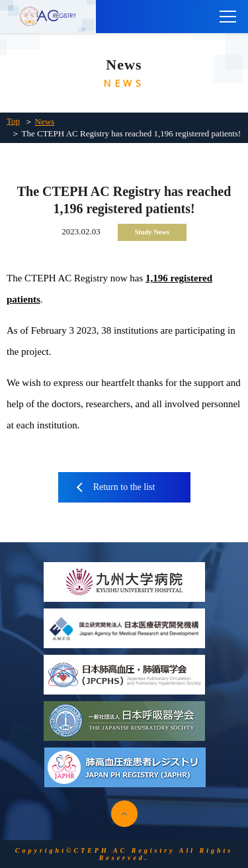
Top (13, 121)
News (45, 121)
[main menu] (228, 17)
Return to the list (124, 487)
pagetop (124, 814)
